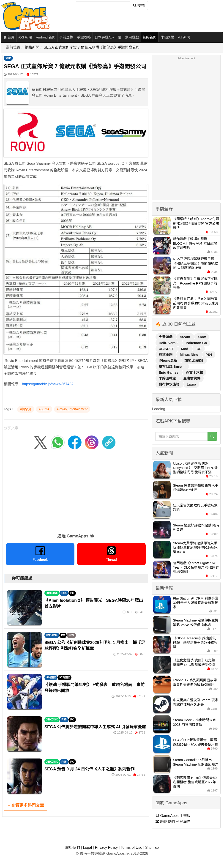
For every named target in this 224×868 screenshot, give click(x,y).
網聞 (8, 58)
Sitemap (152, 847)
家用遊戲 (132, 37)
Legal (87, 847)
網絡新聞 (150, 37)
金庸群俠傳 (192, 378)
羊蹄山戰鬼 (168, 378)
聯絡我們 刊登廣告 (173, 822)
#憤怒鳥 (26, 409)
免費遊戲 (166, 337)
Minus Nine (189, 355)
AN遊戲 (51, 677)
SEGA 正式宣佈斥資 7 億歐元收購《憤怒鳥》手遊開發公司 (92, 47)
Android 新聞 (46, 37)
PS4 (209, 355)
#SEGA (44, 409)
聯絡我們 (73, 847)
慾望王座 (166, 355)
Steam (185, 337)
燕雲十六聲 (194, 372)
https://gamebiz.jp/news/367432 (48, 384)
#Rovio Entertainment (72, 409)
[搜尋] (103, 5)
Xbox (202, 337)
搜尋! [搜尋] (139, 5)
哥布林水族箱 (169, 384)
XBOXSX (52, 593)
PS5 (64, 593)
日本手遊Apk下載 (108, 37)
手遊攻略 (84, 37)
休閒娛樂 (167, 37)
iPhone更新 (168, 360)
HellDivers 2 (169, 343)
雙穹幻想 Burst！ (172, 366)
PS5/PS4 (52, 635)
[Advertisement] (76, 493)
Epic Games (169, 372)
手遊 (71, 635)
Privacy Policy (106, 847)
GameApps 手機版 (173, 816)
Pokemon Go (196, 343)
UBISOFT (167, 349)
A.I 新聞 (184, 37)
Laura (191, 384)
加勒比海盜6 (194, 360)
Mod (185, 349)
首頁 (9, 37)
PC (72, 593)
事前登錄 (66, 37)
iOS (199, 349)
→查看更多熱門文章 (25, 805)
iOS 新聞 (25, 37)
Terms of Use (131, 847)
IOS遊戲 (64, 677)
